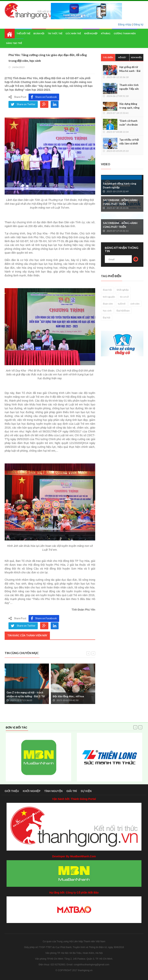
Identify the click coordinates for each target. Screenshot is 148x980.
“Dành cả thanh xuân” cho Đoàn (129, 123)
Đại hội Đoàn (123, 311)
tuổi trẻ (122, 304)
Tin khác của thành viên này (27, 635)
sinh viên (135, 304)
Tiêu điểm (108, 57)
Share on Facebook (44, 97)
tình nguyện (109, 297)
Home (10, 34)
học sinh (107, 311)
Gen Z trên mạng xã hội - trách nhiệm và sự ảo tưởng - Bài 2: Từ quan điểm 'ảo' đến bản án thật (26, 696)
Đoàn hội (39, 33)
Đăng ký (138, 24)
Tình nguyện (53, 791)
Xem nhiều (136, 57)
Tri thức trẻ (55, 33)
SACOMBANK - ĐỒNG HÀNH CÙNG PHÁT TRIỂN (120, 202)
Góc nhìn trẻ (73, 33)
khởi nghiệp (123, 290)
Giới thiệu (12, 791)
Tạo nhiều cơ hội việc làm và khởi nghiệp (129, 143)
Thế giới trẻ (23, 33)
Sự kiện (86, 791)
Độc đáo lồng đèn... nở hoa (68, 696)
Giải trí (72, 791)
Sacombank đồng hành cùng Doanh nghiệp (120, 185)
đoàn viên (108, 304)
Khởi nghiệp (91, 33)
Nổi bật (122, 57)
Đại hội (107, 318)
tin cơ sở (124, 297)
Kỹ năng (106, 33)
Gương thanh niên (125, 33)
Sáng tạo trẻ (14, 43)
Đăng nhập (125, 24)
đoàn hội (107, 290)
